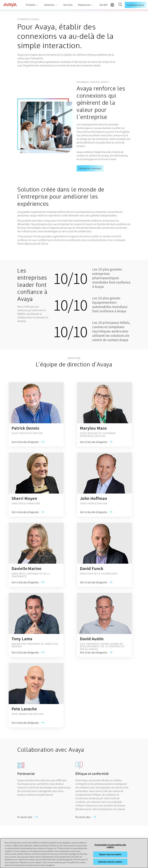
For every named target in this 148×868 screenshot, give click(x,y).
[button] (120, 5)
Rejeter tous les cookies (110, 854)
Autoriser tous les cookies (110, 862)
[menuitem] (32, 5)
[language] (113, 6)
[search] (120, 5)
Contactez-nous (136, 5)
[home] (10, 5)
